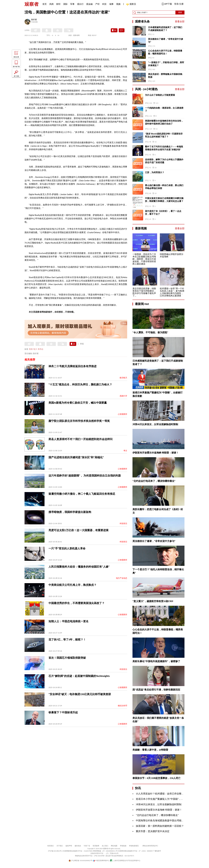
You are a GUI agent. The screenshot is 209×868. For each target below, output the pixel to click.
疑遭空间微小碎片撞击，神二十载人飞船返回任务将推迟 (82, 494)
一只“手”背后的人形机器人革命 (67, 548)
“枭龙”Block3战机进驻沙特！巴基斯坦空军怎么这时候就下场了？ (164, 135)
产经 (97, 4)
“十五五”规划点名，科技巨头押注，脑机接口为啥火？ (80, 384)
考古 (125, 451)
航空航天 (123, 378)
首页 (45, 4)
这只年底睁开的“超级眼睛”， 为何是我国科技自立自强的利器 (85, 476)
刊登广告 (87, 846)
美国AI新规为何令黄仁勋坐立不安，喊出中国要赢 (78, 403)
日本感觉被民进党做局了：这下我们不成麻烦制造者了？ (165, 29)
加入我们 (105, 846)
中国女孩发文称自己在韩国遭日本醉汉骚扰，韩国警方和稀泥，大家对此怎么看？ (164, 200)
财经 (58, 4)
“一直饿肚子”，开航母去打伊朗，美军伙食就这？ (166, 64)
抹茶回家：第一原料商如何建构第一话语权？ (160, 826)
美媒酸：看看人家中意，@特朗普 (150, 750)
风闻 (51, 4)
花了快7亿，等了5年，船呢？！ (67, 640)
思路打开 (123, 396)
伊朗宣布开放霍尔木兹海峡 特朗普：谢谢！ (156, 453)
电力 (35, 349)
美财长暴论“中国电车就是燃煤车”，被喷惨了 (156, 661)
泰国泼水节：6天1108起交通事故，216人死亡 (157, 778)
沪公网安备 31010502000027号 (81, 861)
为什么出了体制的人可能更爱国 (160, 95)
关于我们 (60, 846)
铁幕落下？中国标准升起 (63, 712)
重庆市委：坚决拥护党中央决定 (153, 831)
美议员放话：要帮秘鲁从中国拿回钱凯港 (165, 76)
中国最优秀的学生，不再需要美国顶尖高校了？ (77, 603)
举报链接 (123, 846)
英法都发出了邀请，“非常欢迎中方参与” (166, 40)
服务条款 (78, 846)
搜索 (180, 12)
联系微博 (96, 846)
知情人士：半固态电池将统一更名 (69, 621)
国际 (65, 4)
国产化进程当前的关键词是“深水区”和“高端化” (76, 457)
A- (53, 35)
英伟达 (41, 349)
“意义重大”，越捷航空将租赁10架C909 (153, 601)
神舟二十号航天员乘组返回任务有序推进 (73, 366)
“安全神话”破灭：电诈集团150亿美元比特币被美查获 (80, 694)
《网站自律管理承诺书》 (150, 846)
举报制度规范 (134, 846)
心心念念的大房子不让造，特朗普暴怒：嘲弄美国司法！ (165, 52)
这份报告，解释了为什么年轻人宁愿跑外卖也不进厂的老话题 (164, 161)
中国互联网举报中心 (101, 861)
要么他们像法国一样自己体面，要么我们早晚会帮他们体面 (164, 187)
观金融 (89, 4)
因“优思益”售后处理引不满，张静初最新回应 (156, 690)
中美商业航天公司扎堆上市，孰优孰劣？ (73, 585)
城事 (111, 4)
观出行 (80, 4)
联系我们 (51, 846)
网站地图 (114, 846)
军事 (72, 4)
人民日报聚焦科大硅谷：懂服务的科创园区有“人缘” (79, 567)
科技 (104, 4)
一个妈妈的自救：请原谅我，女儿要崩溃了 (164, 109)
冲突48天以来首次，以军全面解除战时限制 (155, 424)
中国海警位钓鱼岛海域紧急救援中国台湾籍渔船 (161, 821)
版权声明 (69, 846)
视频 (118, 4)
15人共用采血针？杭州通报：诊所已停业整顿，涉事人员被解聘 (169, 794)
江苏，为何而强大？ (155, 172)
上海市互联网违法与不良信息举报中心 (125, 861)
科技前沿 (123, 523)
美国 (31, 349)
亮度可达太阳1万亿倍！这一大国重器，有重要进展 (79, 530)
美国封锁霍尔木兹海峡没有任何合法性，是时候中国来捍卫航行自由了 (164, 122)
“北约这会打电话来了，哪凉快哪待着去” (154, 481)
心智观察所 (122, 414)
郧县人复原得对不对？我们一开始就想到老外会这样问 (81, 439)
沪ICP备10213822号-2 (55, 851)
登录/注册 (179, 4)
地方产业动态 (122, 578)
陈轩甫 (34, 20)
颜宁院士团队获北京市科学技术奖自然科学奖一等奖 (79, 421)
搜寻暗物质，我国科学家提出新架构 (70, 512)
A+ (59, 35)
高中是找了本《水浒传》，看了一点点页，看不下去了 (163, 213)
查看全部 (180, 22)
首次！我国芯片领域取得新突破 (67, 658)
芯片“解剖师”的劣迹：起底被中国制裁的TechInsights (79, 676)
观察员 (131, 4)
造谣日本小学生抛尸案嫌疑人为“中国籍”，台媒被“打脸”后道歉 (169, 799)
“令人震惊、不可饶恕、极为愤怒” (150, 332)
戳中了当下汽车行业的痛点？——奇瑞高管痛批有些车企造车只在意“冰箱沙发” (164, 148)
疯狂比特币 (122, 706)
